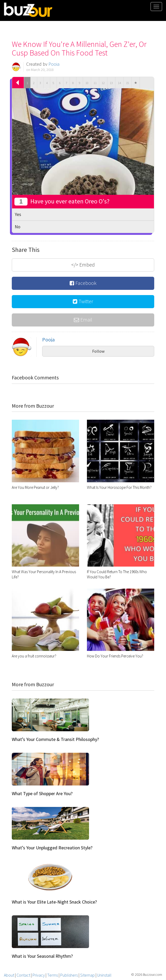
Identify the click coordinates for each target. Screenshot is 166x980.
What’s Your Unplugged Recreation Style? (52, 848)
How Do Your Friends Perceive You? (115, 656)
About (9, 975)
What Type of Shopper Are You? (42, 793)
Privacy (39, 975)
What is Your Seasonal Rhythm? (42, 956)
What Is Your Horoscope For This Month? (119, 487)
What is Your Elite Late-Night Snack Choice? (54, 902)
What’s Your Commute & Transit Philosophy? (55, 739)
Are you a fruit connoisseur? (34, 656)
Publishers (69, 975)
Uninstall (104, 975)
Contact (23, 975)
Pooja (54, 64)
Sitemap (87, 975)
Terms (52, 975)
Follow (98, 351)
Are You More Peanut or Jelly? (35, 487)
